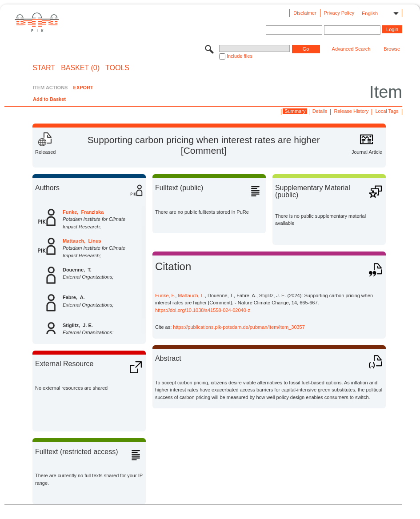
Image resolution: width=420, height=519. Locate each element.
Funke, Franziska (83, 212)
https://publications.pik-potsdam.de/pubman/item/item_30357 (239, 327)
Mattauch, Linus (82, 241)
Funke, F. (165, 295)
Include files (240, 56)
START (44, 68)
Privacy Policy (339, 13)
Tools (117, 68)
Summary (295, 111)
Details (320, 111)
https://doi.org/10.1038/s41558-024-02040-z (203, 310)
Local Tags (387, 111)
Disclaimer (305, 13)
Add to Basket (49, 99)
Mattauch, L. (191, 295)
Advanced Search (351, 49)
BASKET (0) (80, 68)
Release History (352, 111)
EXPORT (83, 88)
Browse (392, 49)
